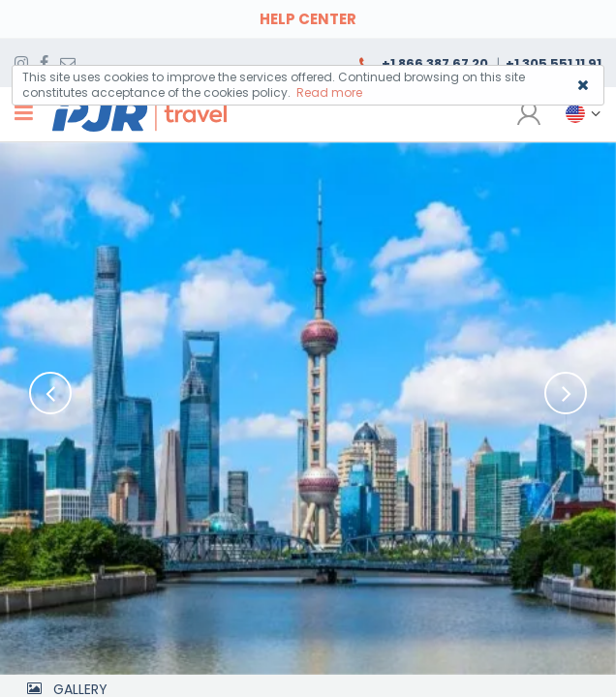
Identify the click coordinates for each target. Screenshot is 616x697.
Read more (329, 92)
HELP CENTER (308, 19)
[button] (577, 113)
